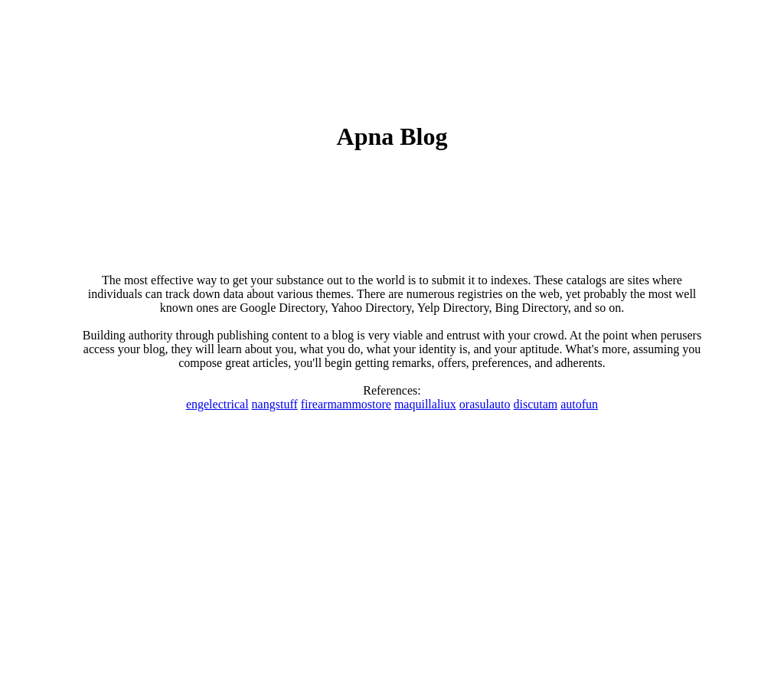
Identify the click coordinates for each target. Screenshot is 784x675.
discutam (535, 404)
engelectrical (217, 404)
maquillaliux (425, 404)
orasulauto (485, 404)
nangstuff (275, 404)
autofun (579, 404)
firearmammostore (346, 404)
